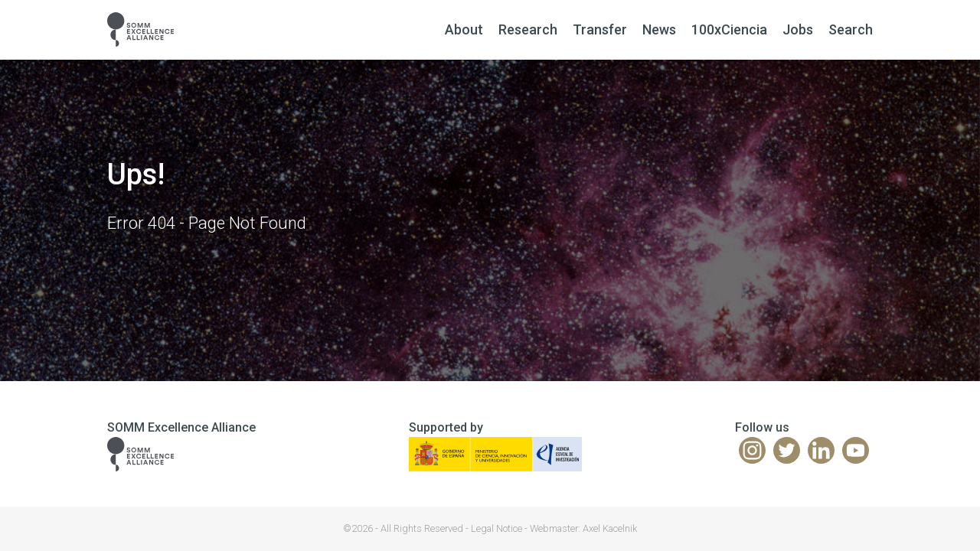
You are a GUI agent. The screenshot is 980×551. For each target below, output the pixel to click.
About (464, 29)
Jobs (798, 29)
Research (528, 29)
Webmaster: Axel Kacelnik (583, 528)
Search (851, 29)
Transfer (600, 29)
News (659, 29)
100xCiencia (729, 29)
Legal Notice (497, 528)
